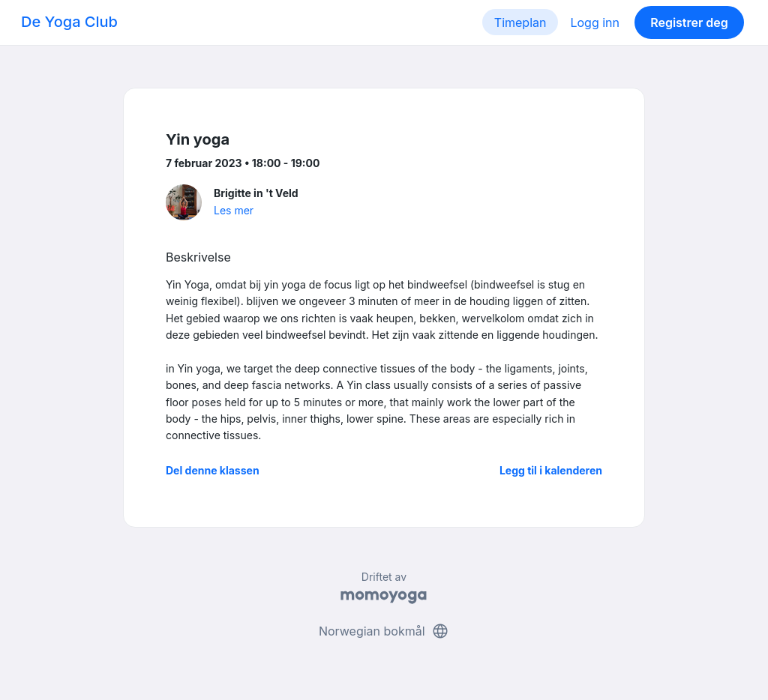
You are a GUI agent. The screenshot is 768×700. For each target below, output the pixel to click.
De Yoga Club (69, 22)
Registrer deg (689, 22)
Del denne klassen (213, 470)
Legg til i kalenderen (551, 470)
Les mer (234, 210)
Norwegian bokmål (384, 631)
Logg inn (595, 22)
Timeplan (520, 22)
